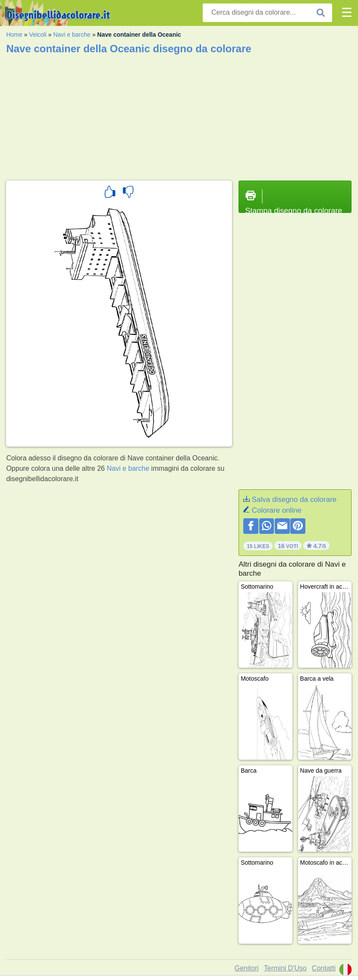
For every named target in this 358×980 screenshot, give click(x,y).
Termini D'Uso (285, 968)
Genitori (247, 968)
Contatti (324, 968)
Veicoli (38, 35)
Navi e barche (72, 35)
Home (14, 35)
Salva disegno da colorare (294, 500)
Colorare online (277, 510)
